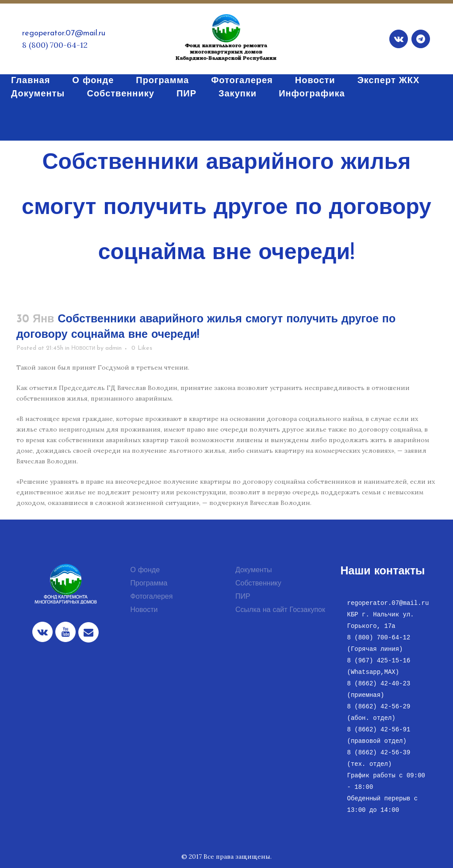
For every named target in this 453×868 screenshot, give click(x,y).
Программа (149, 584)
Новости (83, 348)
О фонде (145, 570)
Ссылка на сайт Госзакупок (280, 610)
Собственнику (258, 584)
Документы (253, 570)
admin (113, 348)
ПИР (243, 597)
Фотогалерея (152, 597)
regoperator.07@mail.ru (64, 33)
